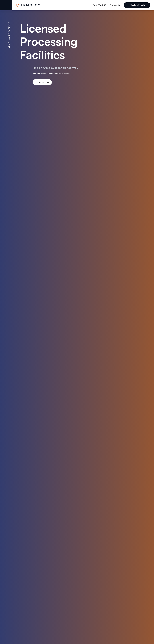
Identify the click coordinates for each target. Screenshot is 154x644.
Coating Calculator (139, 5)
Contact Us (115, 5)
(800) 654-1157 (99, 5)
